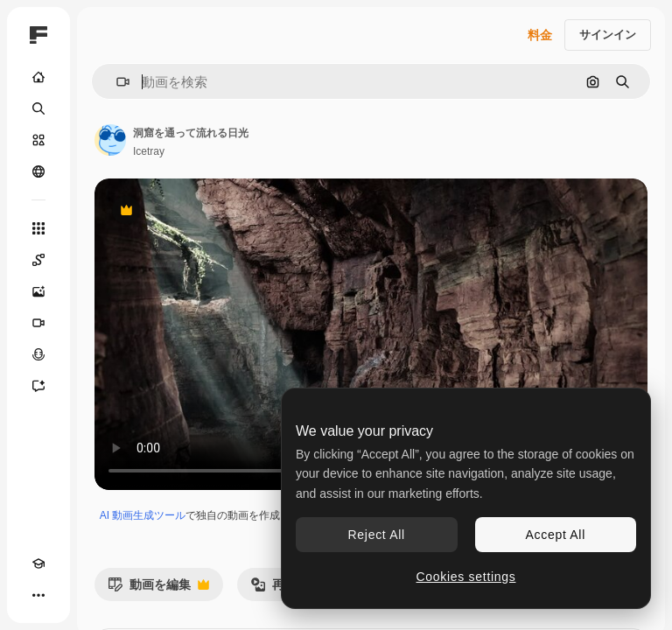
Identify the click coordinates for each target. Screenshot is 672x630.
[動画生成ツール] (38, 323)
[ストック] (38, 140)
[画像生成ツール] (38, 291)
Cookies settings (466, 577)
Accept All (556, 535)
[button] (116, 82)
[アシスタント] (38, 386)
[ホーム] (38, 77)
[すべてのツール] (38, 228)
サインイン (608, 35)
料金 (540, 35)
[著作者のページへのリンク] (110, 140)
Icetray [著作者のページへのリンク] (149, 151)
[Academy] (38, 563)
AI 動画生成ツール (143, 515)
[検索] (38, 108)
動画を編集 (158, 589)
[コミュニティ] (38, 171)
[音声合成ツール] (38, 354)
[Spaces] (38, 260)
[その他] (38, 595)
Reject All (377, 535)
